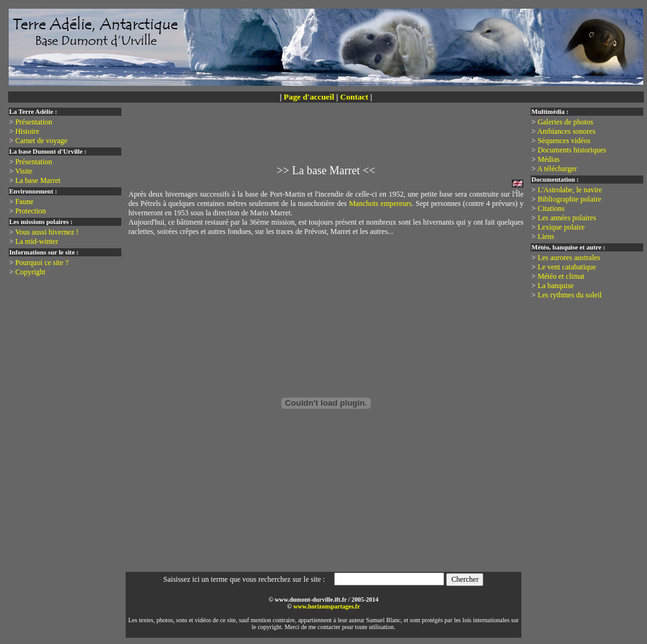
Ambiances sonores (566, 131)
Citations (551, 208)
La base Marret (38, 180)
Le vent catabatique (567, 267)
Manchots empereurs (380, 203)
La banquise (556, 286)
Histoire (27, 131)
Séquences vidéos (564, 141)
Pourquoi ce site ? (42, 263)
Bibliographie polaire (569, 199)
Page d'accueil (309, 97)
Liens (546, 236)
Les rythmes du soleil (570, 295)
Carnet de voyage (41, 141)
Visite (24, 171)
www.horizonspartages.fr (326, 606)
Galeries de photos (565, 122)
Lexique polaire (561, 227)
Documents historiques (572, 150)
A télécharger (557, 169)
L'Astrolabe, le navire (570, 190)
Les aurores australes (569, 258)
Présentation (33, 122)
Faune (24, 202)
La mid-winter (36, 241)
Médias (548, 159)
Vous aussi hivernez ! (47, 232)
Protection (30, 211)
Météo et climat (561, 276)
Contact (354, 97)
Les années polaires (567, 218)
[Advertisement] (328, 141)
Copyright (30, 272)
